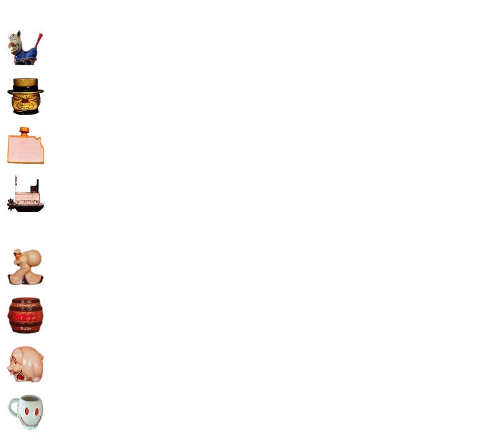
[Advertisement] (151, 94)
